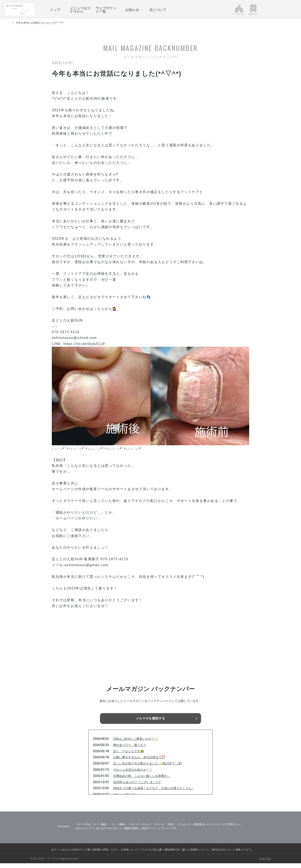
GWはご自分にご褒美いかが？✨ (136, 743)
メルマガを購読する (150, 719)
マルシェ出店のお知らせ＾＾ (133, 774)
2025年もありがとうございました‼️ (137, 787)
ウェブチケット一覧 (106, 9)
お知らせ (132, 9)
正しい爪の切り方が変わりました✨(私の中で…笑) (147, 768)
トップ (55, 9)
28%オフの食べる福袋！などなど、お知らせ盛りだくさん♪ (153, 793)
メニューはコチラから (80, 9)
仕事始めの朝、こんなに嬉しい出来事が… (142, 781)
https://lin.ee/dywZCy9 (84, 344)
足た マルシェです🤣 (128, 756)
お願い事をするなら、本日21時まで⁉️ (139, 762)
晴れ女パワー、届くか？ (130, 750)
